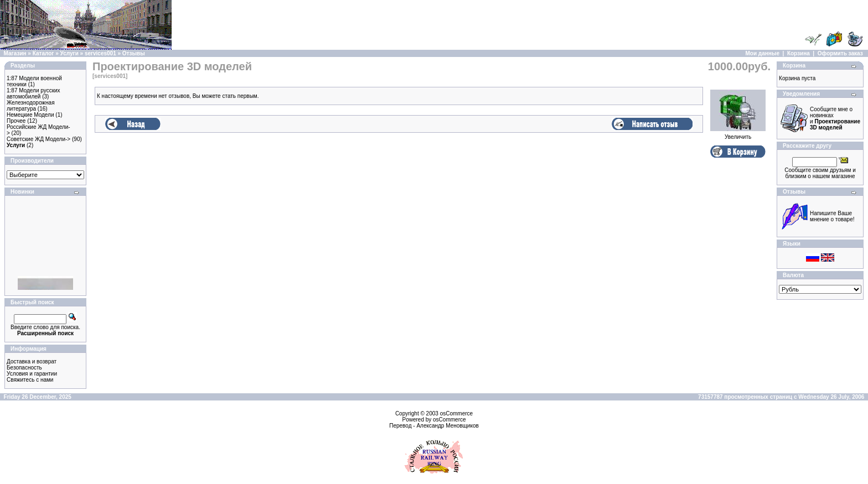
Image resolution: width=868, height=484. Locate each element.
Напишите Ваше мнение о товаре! (832, 216)
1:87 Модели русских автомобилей (33, 93)
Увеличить (738, 134)
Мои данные (763, 53)
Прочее (16, 121)
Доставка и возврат (32, 361)
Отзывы (134, 53)
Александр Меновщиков (447, 426)
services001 (100, 53)
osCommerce (456, 413)
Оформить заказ (840, 53)
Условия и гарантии (32, 374)
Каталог (43, 53)
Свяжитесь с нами (30, 380)
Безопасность (24, 368)
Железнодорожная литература (31, 106)
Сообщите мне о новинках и (835, 118)
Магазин (15, 53)
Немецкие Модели (30, 115)
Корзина (799, 53)
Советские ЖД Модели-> (38, 139)
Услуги (69, 53)
